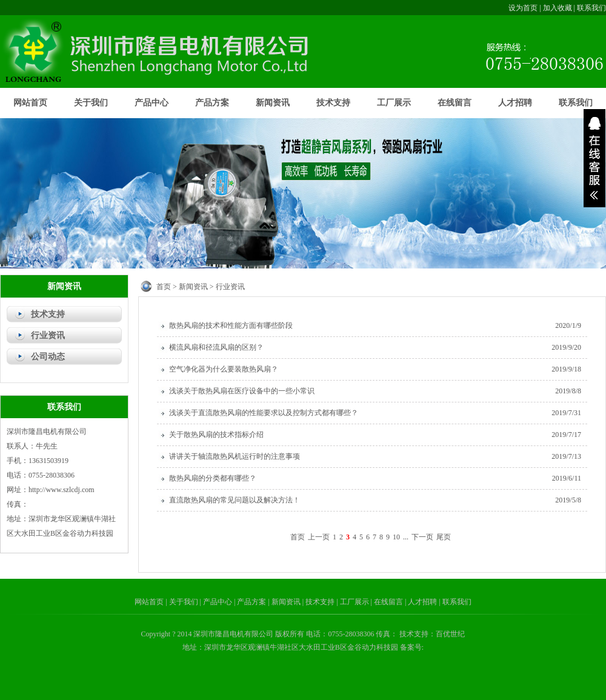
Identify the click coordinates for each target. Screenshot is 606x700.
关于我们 (91, 103)
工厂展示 (394, 103)
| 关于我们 (182, 602)
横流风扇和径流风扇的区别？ (216, 347)
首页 (164, 287)
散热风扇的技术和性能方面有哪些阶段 (231, 325)
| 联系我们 (455, 602)
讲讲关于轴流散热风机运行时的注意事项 (235, 456)
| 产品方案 (251, 602)
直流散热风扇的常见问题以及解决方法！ (235, 500)
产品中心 (151, 103)
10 (396, 537)
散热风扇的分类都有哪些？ (213, 478)
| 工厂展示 (353, 602)
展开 (594, 158)
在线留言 (454, 103)
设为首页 (523, 8)
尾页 (444, 537)
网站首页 (30, 103)
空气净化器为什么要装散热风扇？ (224, 369)
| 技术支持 (319, 602)
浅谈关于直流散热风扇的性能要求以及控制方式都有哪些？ (264, 413)
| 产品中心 (217, 602)
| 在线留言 (388, 602)
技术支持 (333, 103)
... (406, 537)
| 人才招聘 (422, 602)
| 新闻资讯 (285, 602)
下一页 (422, 537)
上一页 (319, 537)
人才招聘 (515, 103)
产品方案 (212, 103)
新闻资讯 (273, 103)
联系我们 (591, 8)
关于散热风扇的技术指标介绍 (216, 435)
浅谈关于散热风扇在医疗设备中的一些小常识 (242, 391)
